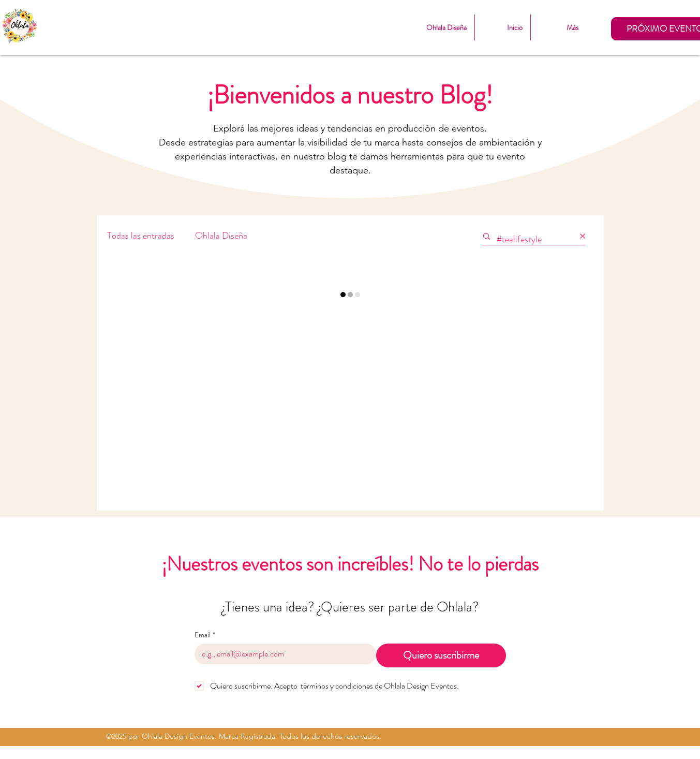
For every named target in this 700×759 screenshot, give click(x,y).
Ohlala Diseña (221, 236)
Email (205, 635)
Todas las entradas (141, 236)
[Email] (282, 654)
